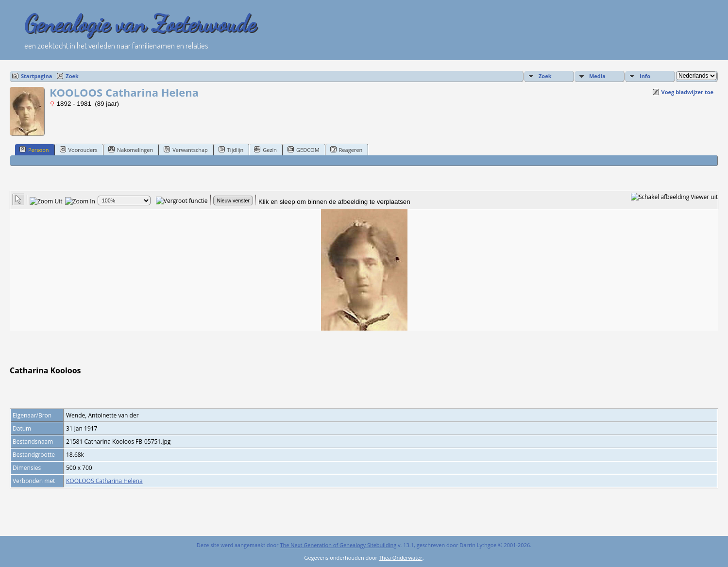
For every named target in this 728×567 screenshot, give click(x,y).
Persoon (34, 150)
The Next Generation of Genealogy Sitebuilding (338, 545)
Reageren (347, 150)
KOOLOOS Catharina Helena (104, 481)
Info (645, 76)
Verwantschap (186, 150)
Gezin (265, 150)
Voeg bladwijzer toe (687, 92)
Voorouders (79, 150)
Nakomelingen (131, 150)
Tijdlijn (231, 150)
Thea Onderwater (401, 558)
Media (597, 76)
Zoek (72, 76)
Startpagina (36, 76)
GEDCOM (303, 150)
